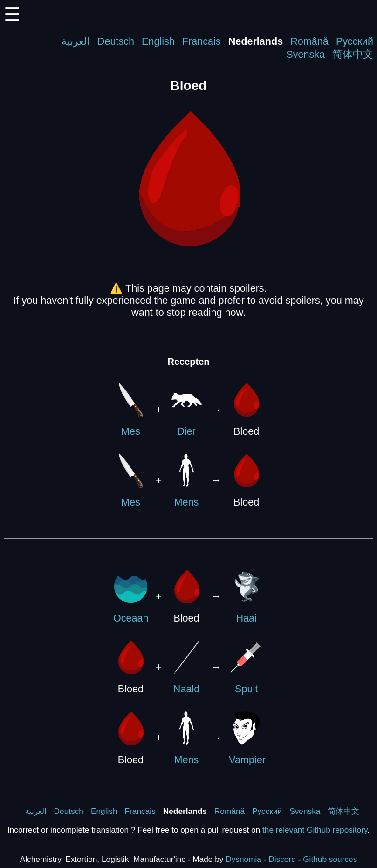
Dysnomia (243, 859)
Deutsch (116, 41)
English (158, 41)
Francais (202, 41)
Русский (355, 41)
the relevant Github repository (315, 830)
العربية (76, 41)
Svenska (305, 54)
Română (309, 41)
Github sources (330, 859)
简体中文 (353, 54)
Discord (282, 859)
